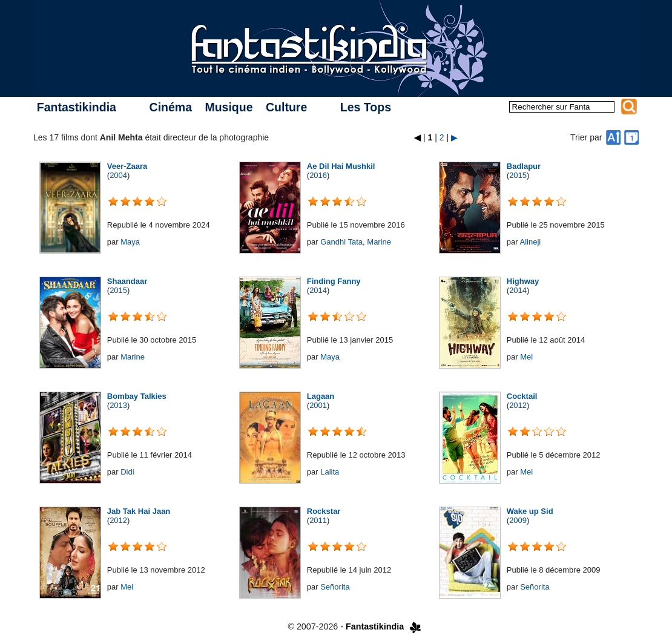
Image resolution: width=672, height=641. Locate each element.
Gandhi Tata (341, 242)
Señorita (335, 587)
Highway (523, 281)
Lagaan (321, 396)
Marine (379, 242)
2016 (318, 175)
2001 (318, 405)
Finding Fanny (334, 281)
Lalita (330, 472)
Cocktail (522, 396)
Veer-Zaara (127, 166)
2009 (518, 520)
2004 (118, 175)
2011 (318, 520)
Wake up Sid (530, 511)
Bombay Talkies (137, 396)
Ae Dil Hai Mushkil (341, 166)
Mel (526, 357)
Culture (286, 107)
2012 (518, 405)
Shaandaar (127, 281)
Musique (229, 107)
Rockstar (324, 511)
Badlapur (524, 166)
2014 (318, 290)
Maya (130, 242)
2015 (518, 175)
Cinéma (171, 107)
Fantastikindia (77, 107)
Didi (127, 472)
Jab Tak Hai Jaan (139, 511)
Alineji (530, 242)
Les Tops (366, 107)
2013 (118, 405)
